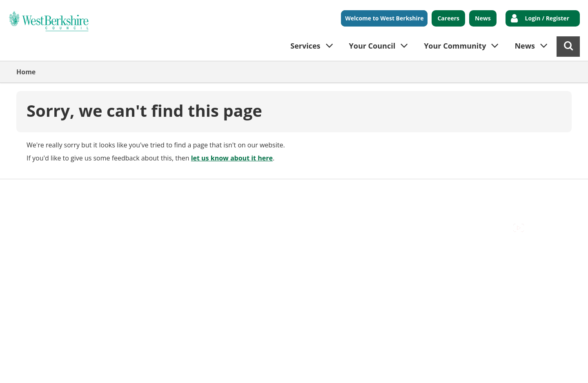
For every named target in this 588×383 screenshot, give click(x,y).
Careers (448, 18)
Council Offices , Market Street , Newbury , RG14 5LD (96, 201)
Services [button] (305, 46)
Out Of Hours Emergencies (176, 192)
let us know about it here (232, 158)
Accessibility (35, 192)
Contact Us (78, 192)
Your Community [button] (455, 46)
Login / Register (547, 18)
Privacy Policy (245, 192)
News (483, 18)
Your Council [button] (372, 46)
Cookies (115, 192)
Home (26, 72)
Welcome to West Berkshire (384, 18)
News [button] (525, 46)
